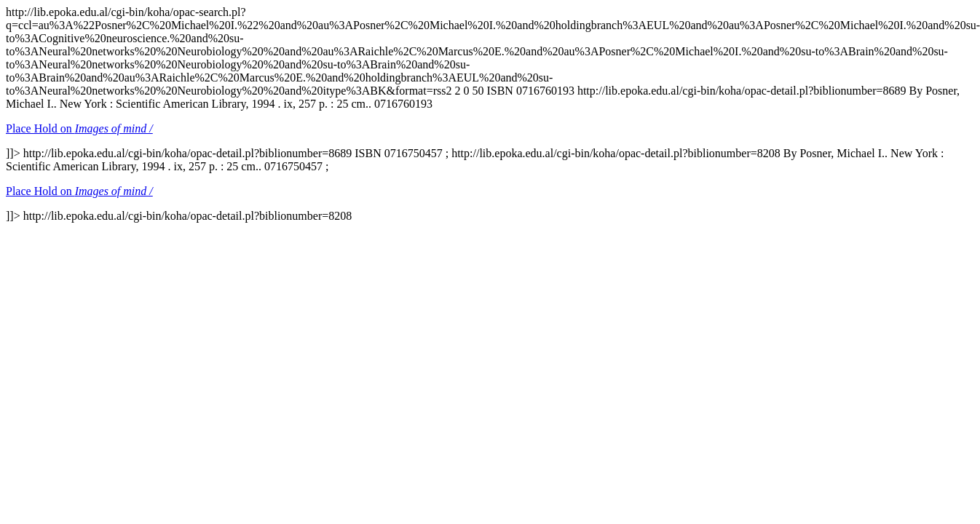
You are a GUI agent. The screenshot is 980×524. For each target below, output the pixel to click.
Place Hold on (79, 128)
